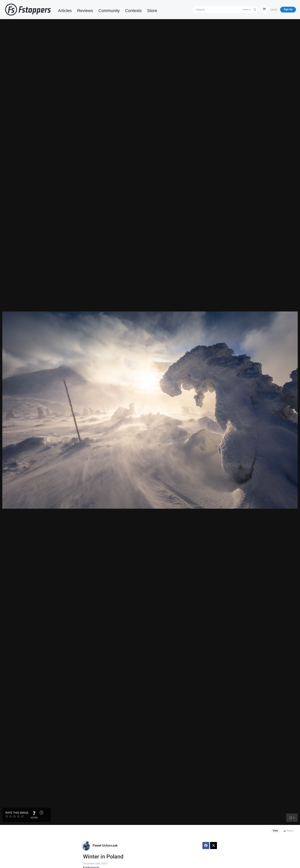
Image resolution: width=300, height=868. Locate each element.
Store (152, 11)
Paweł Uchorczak (105, 846)
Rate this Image (17, 813)
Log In (274, 9)
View (275, 831)
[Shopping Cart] (264, 9)
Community (109, 11)
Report (288, 831)
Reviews (85, 11)
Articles (65, 11)
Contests (133, 11)
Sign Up (288, 9)
